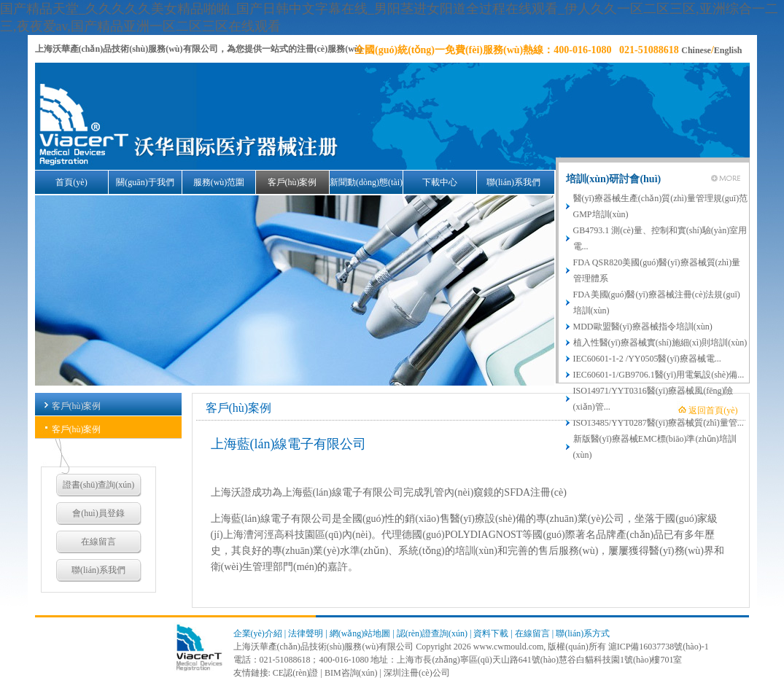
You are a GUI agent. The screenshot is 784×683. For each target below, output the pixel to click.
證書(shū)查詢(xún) (99, 485)
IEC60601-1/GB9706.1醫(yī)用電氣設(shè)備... (659, 375)
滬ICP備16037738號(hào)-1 (659, 647)
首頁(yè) (71, 182)
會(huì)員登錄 (98, 513)
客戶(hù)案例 (292, 182)
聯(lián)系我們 (513, 182)
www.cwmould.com (509, 647)
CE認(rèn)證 (296, 673)
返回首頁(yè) (713, 410)
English (728, 50)
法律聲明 (306, 633)
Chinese (696, 50)
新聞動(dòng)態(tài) (366, 182)
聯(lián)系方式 (583, 633)
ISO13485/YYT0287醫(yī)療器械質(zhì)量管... (659, 423)
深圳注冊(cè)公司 (417, 673)
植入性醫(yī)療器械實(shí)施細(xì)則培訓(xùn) (660, 343)
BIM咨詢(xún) (351, 673)
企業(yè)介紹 (258, 633)
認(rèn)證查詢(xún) (432, 633)
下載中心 (440, 182)
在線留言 (98, 542)
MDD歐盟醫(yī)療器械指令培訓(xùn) (643, 327)
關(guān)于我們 (145, 182)
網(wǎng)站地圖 (360, 633)
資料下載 (491, 633)
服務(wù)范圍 (219, 182)
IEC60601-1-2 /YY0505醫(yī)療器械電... (647, 359)
